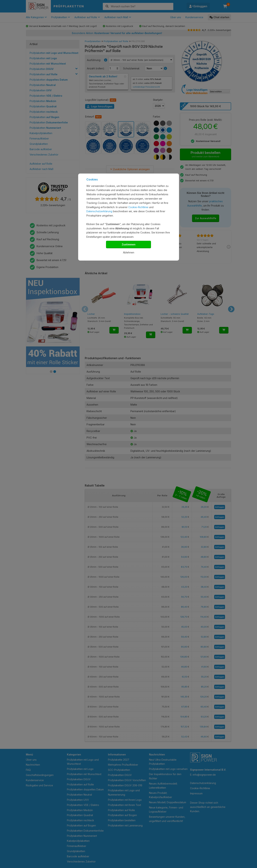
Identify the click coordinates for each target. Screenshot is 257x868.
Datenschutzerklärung (99, 211)
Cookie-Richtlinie (138, 207)
